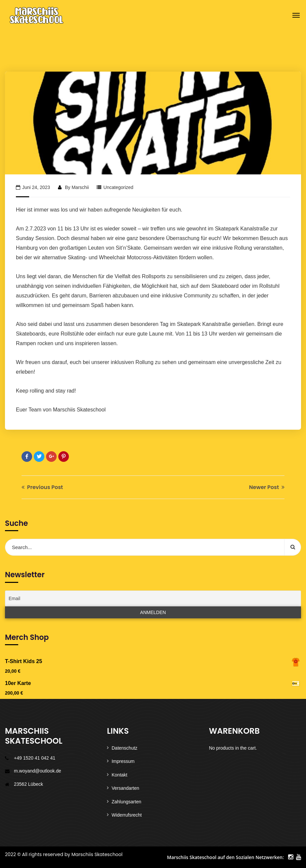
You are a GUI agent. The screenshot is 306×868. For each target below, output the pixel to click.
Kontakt (119, 775)
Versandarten (125, 788)
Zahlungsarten (127, 802)
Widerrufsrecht (127, 815)
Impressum (123, 761)
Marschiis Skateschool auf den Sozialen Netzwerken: (225, 857)
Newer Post (267, 487)
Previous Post (42, 487)
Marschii (80, 187)
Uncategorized (118, 187)
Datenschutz (125, 748)
